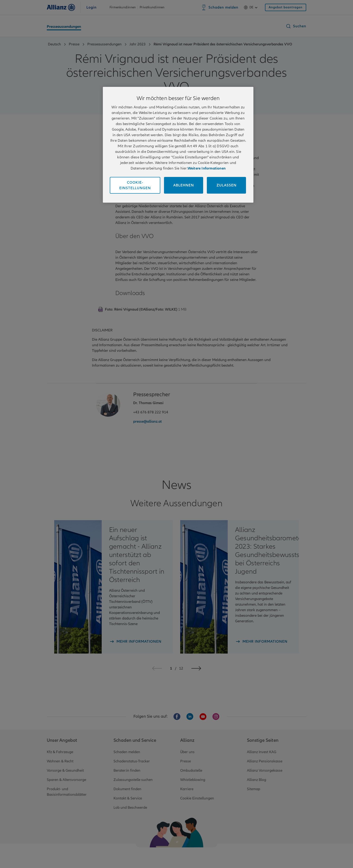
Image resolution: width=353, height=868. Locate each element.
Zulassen (227, 185)
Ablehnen (184, 185)
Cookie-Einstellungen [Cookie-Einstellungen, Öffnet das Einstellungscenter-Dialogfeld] (135, 185)
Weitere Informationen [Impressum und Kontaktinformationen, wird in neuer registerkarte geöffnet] (207, 168)
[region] (178, 145)
